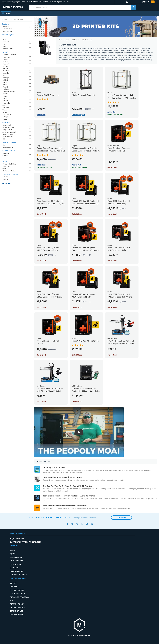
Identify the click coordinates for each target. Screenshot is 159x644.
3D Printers (76, 40)
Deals (4, 161)
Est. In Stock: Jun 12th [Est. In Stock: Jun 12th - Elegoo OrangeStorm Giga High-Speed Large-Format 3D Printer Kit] (44, 168)
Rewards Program (20, 597)
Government (16, 571)
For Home (6, 27)
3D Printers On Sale (9, 171)
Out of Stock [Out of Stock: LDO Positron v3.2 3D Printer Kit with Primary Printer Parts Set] (41, 402)
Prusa (5, 96)
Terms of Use (17, 611)
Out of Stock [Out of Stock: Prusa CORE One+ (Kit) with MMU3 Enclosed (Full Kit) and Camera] (112, 307)
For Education (7, 29)
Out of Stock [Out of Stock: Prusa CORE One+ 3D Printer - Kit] (77, 355)
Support (14, 568)
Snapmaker (7, 103)
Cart (148, 2)
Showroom (16, 557)
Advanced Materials (9, 132)
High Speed (7, 125)
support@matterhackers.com (25, 542)
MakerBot (6, 82)
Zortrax (5, 119)
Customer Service (49, 2)
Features (6, 123)
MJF (4, 46)
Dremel (5, 66)
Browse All (7, 183)
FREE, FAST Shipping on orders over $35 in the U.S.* (21, 2)
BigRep (5, 59)
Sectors (5, 24)
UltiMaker (6, 108)
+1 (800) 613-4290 (63, 2)
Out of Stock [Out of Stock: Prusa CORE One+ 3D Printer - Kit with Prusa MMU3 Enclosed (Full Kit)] (77, 214)
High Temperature (9, 127)
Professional (17, 561)
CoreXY (5, 156)
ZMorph (5, 117)
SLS (4, 44)
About (13, 583)
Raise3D (5, 101)
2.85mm (5, 179)
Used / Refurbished (9, 164)
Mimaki (5, 87)
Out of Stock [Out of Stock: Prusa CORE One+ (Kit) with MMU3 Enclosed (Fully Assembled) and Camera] (77, 307)
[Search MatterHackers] (134, 7)
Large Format (7, 130)
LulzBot (5, 80)
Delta (4, 158)
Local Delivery (18, 594)
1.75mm (5, 177)
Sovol (4, 105)
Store (68, 40)
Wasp (5, 112)
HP (4, 75)
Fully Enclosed (8, 134)
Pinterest (87, 524)
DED (4, 37)
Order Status (17, 590)
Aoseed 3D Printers (9, 55)
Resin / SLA (7, 42)
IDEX (4, 139)
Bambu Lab (6, 57)
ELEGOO (5, 68)
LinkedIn (82, 524)
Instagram (77, 524)
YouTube (92, 524)
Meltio (5, 85)
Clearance (6, 166)
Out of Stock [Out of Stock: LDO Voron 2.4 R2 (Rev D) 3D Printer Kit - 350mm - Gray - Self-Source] (77, 402)
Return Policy (17, 604)
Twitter (72, 524)
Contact (14, 587)
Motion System (9, 151)
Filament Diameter (11, 174)
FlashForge (6, 71)
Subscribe (121, 518)
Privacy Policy (17, 608)
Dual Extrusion (8, 137)
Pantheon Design (9, 92)
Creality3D (6, 64)
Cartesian (6, 153)
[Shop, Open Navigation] (6, 13)
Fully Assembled (8, 147)
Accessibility (16, 614)
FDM (4, 39)
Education (15, 564)
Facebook (67, 524)
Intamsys (6, 78)
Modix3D (6, 89)
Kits (4, 145)
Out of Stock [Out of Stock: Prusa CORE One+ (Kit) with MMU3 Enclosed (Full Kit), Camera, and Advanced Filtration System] (41, 261)
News (13, 554)
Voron (5, 110)
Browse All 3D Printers (13, 20)
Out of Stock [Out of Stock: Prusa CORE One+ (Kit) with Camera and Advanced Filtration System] (77, 261)
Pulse (4, 98)
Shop (13, 550)
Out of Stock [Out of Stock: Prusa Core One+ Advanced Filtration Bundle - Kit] (112, 168)
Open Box (6, 169)
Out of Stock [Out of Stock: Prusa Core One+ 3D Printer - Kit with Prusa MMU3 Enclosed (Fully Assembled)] (41, 214)
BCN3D (5, 62)
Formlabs (6, 73)
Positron (5, 94)
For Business (7, 31)
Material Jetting (8, 49)
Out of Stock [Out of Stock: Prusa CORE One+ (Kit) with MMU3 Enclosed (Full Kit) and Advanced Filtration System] (41, 307)
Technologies (8, 35)
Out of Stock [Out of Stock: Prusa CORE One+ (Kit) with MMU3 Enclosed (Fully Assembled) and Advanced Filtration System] (112, 261)
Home (61, 40)
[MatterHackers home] (13, 7)
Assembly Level (9, 142)
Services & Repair (19, 575)
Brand (5, 52)
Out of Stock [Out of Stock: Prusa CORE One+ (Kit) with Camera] (41, 355)
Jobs (12, 601)
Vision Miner (7, 114)
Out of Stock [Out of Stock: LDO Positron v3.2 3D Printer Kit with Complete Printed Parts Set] (112, 355)
